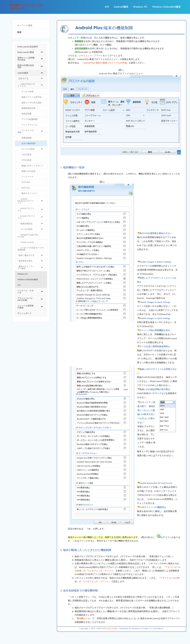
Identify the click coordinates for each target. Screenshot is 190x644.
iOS (107, 7)
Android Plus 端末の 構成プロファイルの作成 (105, 63)
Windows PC (140, 7)
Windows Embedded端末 (167, 7)
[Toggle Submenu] (42, 52)
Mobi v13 (26, 7)
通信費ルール (83, 618)
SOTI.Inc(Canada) (109, 628)
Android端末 (121, 7)
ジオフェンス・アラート (91, 56)
